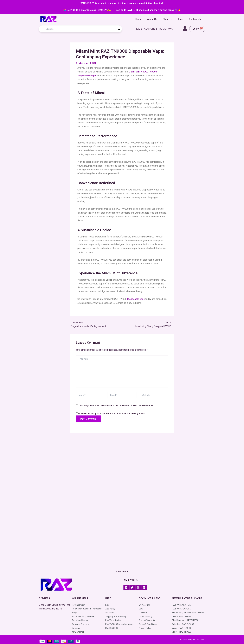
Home (138, 19)
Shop (168, 19)
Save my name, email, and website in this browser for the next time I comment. (117, 406)
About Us (152, 19)
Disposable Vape (136, 299)
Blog (181, 19)
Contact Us (195, 19)
